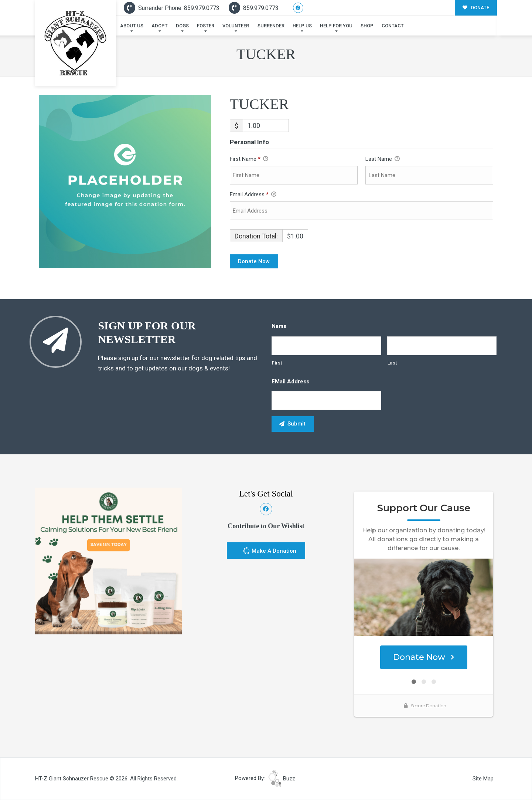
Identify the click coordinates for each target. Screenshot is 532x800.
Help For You (336, 26)
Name (279, 326)
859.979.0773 (254, 8)
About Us (132, 26)
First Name (249, 159)
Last (393, 363)
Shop (367, 26)
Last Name (383, 159)
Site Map (483, 779)
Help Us (302, 26)
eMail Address (290, 382)
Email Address (253, 195)
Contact (393, 26)
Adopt (160, 26)
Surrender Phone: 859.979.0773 (172, 8)
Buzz (282, 779)
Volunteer (236, 26)
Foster (206, 26)
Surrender (271, 26)
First (277, 363)
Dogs (182, 26)
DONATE (476, 8)
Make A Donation (270, 552)
